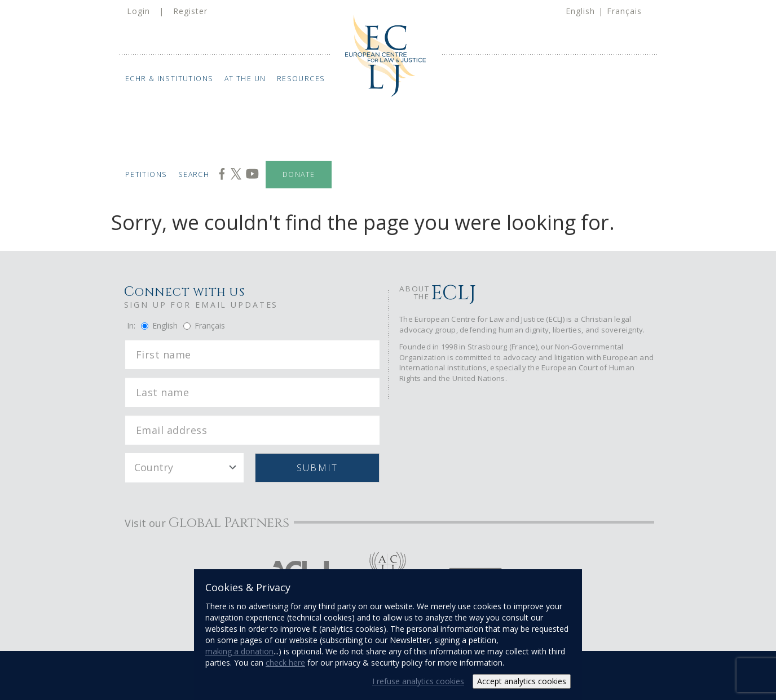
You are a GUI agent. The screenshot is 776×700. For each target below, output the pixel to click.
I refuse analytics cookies (418, 681)
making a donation (239, 651)
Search (194, 174)
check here (285, 663)
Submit (317, 468)
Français (624, 11)
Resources (301, 79)
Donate (299, 174)
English (580, 11)
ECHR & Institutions (169, 79)
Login (138, 11)
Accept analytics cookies (522, 681)
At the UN (245, 79)
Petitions (146, 174)
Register (190, 11)
